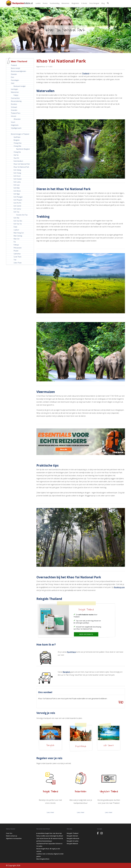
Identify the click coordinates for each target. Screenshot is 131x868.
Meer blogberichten (43, 859)
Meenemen (65, 3)
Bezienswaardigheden (18, 71)
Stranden (14, 110)
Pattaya (16, 245)
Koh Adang (17, 170)
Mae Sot (17, 239)
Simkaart (14, 107)
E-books (84, 3)
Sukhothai (17, 254)
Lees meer (50, 812)
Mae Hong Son (19, 233)
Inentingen (14, 89)
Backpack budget (20, 86)
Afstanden (17, 119)
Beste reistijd (15, 68)
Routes (45, 3)
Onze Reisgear (94, 3)
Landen (38, 3)
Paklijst (16, 95)
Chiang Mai (17, 146)
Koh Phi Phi (17, 203)
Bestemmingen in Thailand (20, 134)
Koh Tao (16, 212)
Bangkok (17, 140)
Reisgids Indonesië (73, 838)
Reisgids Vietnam (72, 836)
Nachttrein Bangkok (23, 149)
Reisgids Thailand (86, 610)
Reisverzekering (16, 101)
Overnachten (15, 98)
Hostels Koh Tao (22, 215)
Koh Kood (17, 176)
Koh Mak (17, 188)
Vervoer (14, 116)
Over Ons (9, 833)
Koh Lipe (17, 185)
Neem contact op (12, 836)
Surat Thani (17, 257)
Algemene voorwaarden (14, 838)
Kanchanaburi (18, 161)
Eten (13, 77)
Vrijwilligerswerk (16, 128)
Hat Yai (16, 155)
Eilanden (14, 74)
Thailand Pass (16, 113)
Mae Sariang (18, 236)
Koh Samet (17, 206)
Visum (13, 122)
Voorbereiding (55, 3)
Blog (103, 3)
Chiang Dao (18, 143)
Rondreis (14, 104)
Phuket (16, 251)
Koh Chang (17, 173)
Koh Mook (17, 191)
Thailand (14, 65)
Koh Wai (16, 218)
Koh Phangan (18, 197)
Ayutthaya (17, 137)
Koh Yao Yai (18, 224)
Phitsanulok (18, 248)
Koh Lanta (17, 182)
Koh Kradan (18, 179)
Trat (15, 260)
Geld (13, 83)
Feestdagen (15, 80)
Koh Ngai (17, 194)
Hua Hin (16, 158)
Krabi (15, 227)
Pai (15, 242)
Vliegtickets (75, 3)
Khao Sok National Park (22, 164)
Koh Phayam (18, 200)
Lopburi (16, 230)
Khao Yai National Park (21, 167)
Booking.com (119, 587)
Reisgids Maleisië (72, 844)
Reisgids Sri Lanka (73, 841)
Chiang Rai (17, 152)
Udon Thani (18, 263)
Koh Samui (17, 209)
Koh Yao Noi (18, 221)
